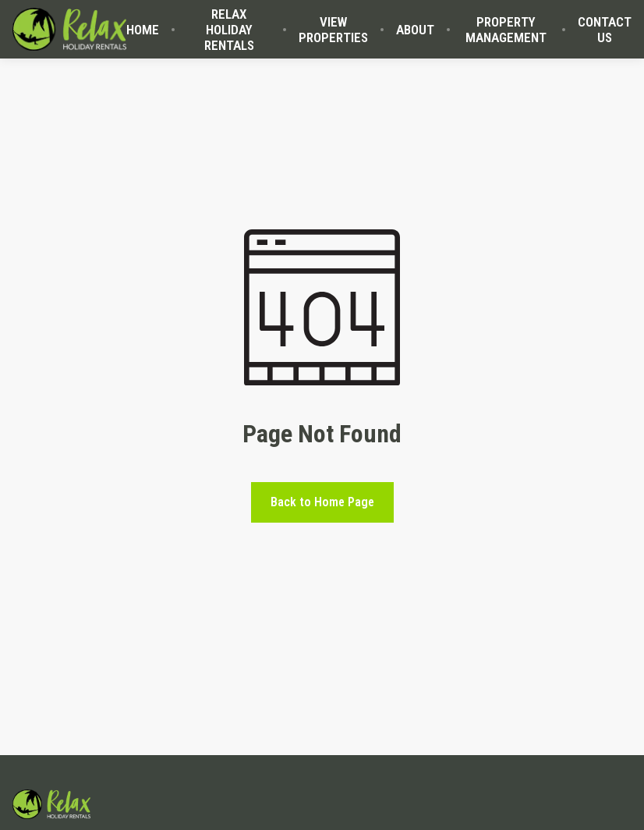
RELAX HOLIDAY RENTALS (229, 30)
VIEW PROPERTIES (333, 30)
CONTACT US (605, 30)
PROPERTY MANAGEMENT (506, 30)
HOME (143, 30)
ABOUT (415, 30)
